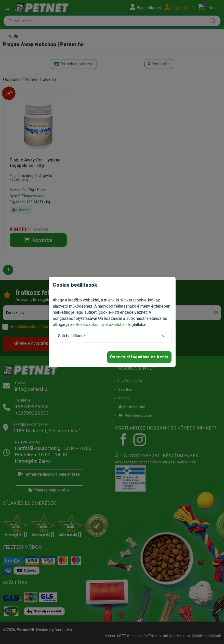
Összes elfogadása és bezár (139, 357)
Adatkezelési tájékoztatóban (101, 325)
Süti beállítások (72, 336)
